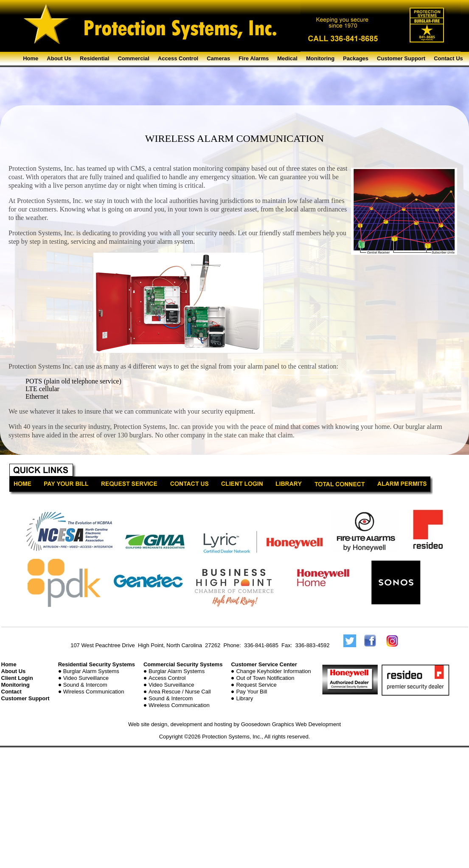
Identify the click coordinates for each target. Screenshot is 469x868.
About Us (59, 58)
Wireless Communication (94, 692)
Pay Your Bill (251, 692)
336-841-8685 (261, 645)
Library (244, 698)
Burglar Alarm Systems (91, 671)
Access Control (178, 58)
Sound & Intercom (85, 685)
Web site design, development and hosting (180, 724)
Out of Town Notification (265, 678)
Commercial (133, 58)
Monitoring (320, 58)
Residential (94, 58)
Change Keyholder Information (273, 671)
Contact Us (448, 58)
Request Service (256, 685)
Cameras (218, 58)
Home (31, 58)
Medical (287, 58)
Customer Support (401, 58)
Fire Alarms (254, 58)
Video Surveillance (86, 678)
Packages (356, 58)
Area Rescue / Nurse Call (180, 692)
